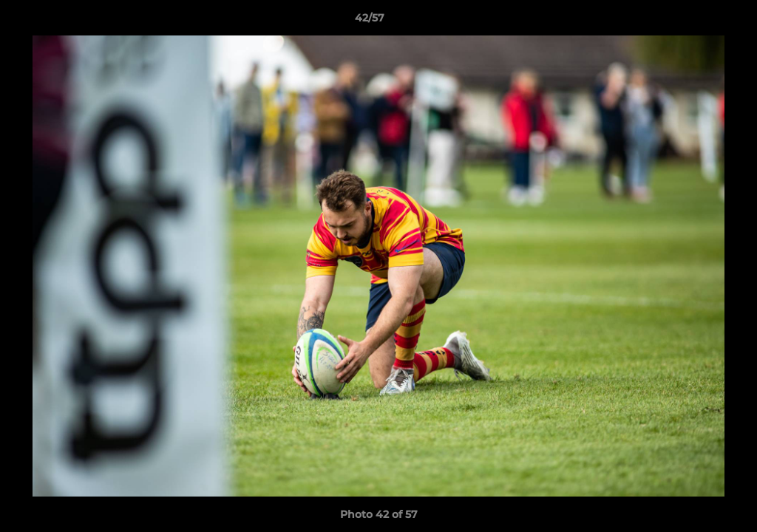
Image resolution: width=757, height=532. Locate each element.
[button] (695, 21)
